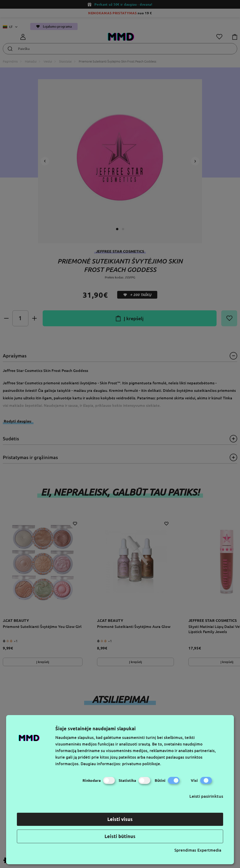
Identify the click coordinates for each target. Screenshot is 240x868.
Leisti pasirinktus (206, 796)
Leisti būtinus (120, 836)
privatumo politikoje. (142, 764)
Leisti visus (120, 819)
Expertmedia (209, 850)
